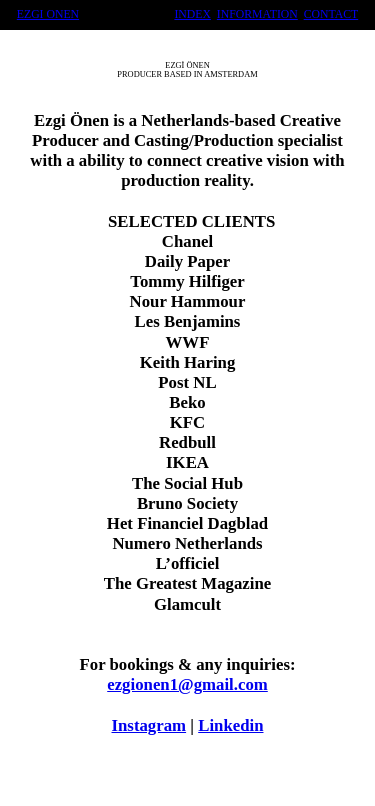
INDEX (192, 14)
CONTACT (331, 14)
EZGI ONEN (48, 14)
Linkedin (230, 725)
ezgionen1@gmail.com (187, 684)
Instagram (149, 725)
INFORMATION (257, 14)
